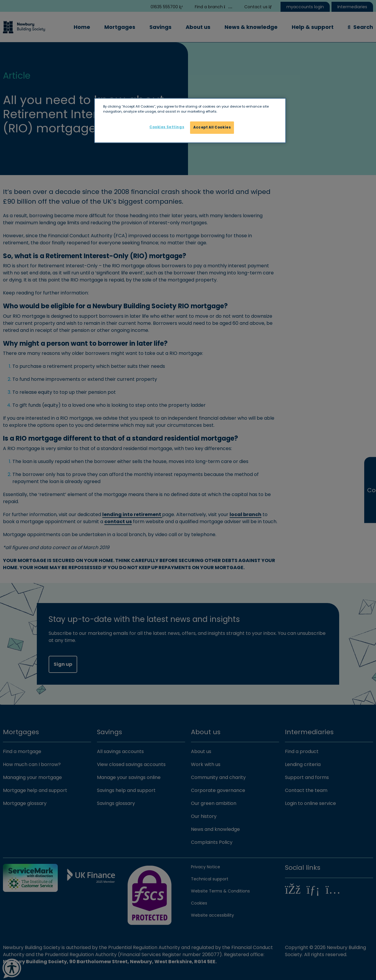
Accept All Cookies (212, 127)
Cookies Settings (167, 127)
